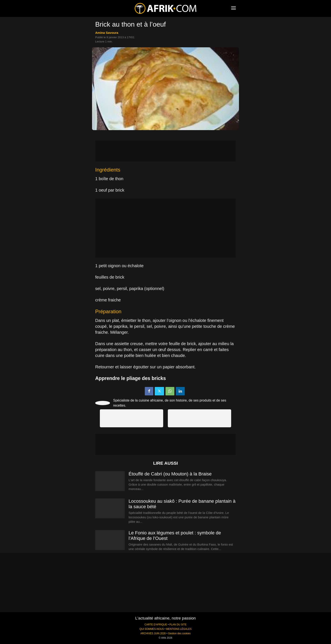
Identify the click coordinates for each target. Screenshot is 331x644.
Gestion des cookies (179, 633)
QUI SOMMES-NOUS (152, 629)
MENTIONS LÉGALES (179, 629)
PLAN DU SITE (178, 625)
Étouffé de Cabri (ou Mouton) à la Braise (170, 474)
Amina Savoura (107, 33)
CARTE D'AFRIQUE (156, 625)
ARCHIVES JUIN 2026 (153, 633)
